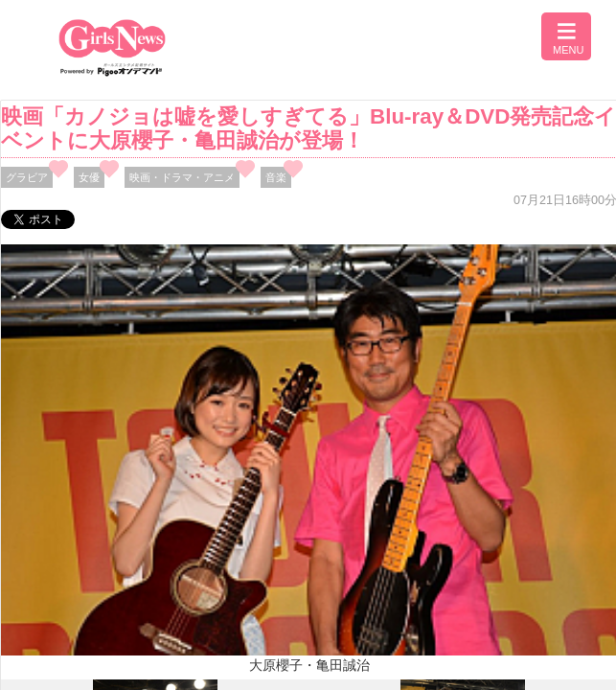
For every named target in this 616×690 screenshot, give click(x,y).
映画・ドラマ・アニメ (182, 177)
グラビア (27, 177)
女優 (89, 177)
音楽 (276, 177)
